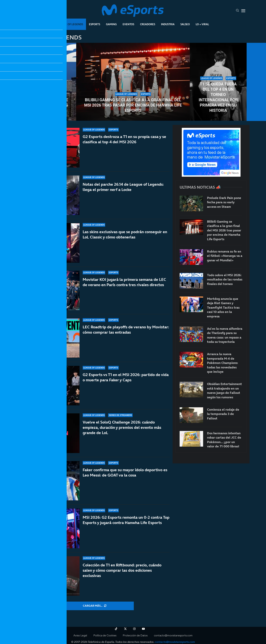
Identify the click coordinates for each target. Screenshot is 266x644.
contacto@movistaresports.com (173, 635)
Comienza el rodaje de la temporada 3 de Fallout (223, 414)
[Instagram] (134, 629)
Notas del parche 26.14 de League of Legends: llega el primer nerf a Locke (123, 187)
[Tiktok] (116, 629)
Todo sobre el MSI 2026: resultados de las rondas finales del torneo (48, 103)
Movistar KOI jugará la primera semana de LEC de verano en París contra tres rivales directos (124, 282)
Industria (168, 24)
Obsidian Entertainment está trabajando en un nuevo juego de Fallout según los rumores (224, 390)
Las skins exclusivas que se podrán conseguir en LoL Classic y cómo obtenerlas (125, 234)
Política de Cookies (105, 635)
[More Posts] (95, 606)
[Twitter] (125, 629)
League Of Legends (70, 24)
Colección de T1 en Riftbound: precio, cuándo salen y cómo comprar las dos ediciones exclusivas (122, 570)
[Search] (237, 11)
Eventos (128, 24)
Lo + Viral (202, 24)
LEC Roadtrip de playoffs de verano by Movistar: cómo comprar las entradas (126, 333)
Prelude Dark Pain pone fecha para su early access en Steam (224, 202)
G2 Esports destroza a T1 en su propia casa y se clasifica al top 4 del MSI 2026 (124, 139)
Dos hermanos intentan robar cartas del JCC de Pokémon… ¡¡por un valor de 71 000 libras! (224, 440)
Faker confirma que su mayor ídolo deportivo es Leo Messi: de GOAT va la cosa (125, 480)
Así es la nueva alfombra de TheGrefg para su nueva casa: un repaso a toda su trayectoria (225, 335)
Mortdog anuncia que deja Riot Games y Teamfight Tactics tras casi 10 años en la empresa (223, 307)
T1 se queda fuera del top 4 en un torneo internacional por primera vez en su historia (218, 97)
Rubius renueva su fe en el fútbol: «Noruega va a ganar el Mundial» (225, 256)
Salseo (185, 24)
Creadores (148, 24)
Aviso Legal (80, 635)
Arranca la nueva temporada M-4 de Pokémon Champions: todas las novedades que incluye (223, 363)
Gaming (111, 24)
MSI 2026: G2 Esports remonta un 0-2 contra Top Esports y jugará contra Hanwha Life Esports (126, 523)
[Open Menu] (243, 11)
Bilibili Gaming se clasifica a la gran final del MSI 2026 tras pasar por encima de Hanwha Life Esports (133, 105)
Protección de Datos (135, 635)
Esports (95, 24)
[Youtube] (143, 629)
